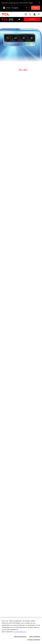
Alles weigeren (35, 636)
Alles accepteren (20, 636)
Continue (36, 8)
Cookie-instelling (34, 639)
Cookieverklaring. (20, 632)
